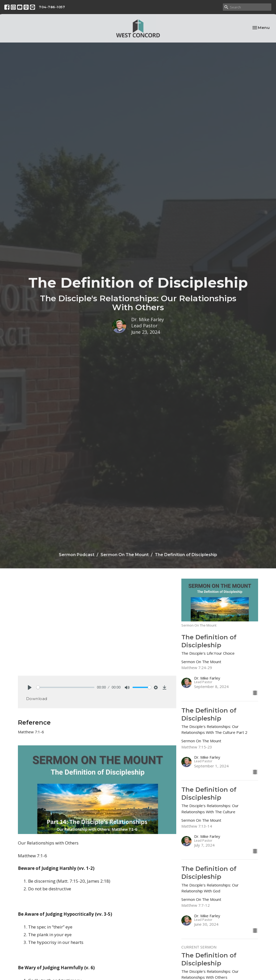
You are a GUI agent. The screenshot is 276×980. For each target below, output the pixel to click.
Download (37, 699)
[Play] (30, 687)
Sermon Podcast (77, 555)
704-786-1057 (52, 7)
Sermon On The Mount (125, 555)
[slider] (65, 687)
